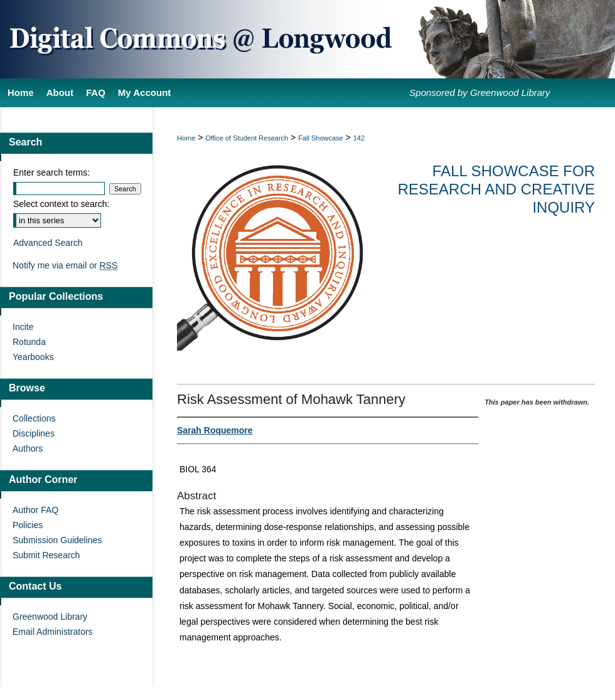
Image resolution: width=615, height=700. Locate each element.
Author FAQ (35, 510)
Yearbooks (33, 357)
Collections (34, 418)
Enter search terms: (51, 172)
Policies (28, 525)
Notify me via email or (65, 265)
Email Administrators (53, 632)
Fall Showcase (321, 138)
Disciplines (34, 433)
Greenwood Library (50, 617)
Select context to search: (61, 204)
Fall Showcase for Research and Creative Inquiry (496, 189)
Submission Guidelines (57, 540)
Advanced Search (48, 243)
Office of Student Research (247, 138)
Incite (23, 327)
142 (359, 138)
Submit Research (46, 555)
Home (186, 138)
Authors (28, 448)
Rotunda (29, 342)
